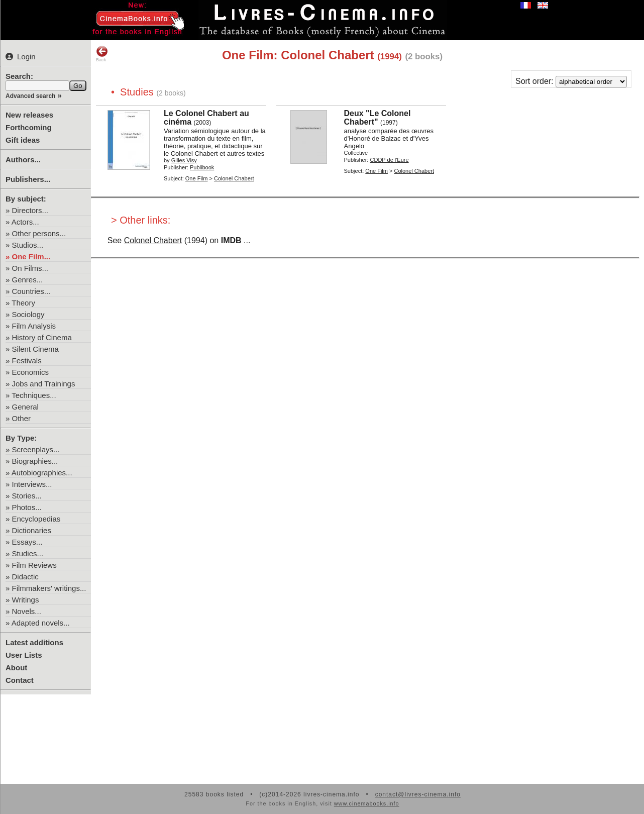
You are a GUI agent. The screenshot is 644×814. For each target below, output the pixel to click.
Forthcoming (29, 127)
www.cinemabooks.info (367, 803)
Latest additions (34, 642)
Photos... (27, 507)
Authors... (23, 160)
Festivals (27, 361)
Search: (19, 76)
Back (102, 54)
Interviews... (32, 484)
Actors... (25, 222)
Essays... (27, 542)
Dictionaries (32, 530)
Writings (26, 600)
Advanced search (30, 96)
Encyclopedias (36, 519)
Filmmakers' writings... (49, 588)
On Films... (30, 268)
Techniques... (34, 395)
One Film (197, 178)
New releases (29, 115)
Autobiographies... (42, 473)
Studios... (28, 245)
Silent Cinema (35, 349)
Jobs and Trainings (44, 384)
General (25, 407)
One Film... (31, 257)
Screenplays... (36, 449)
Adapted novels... (41, 623)
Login (21, 57)
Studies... (28, 553)
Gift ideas (23, 140)
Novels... (27, 611)
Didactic (25, 577)
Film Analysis (34, 326)
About (16, 668)
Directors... (30, 210)
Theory (23, 303)
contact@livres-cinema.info (418, 794)
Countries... (31, 291)
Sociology (28, 314)
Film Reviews (34, 565)
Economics (30, 372)
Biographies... (35, 461)
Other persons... (39, 233)
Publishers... (28, 179)
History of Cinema (42, 337)
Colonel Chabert (153, 240)
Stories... (27, 496)
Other (22, 418)
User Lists (24, 655)
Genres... (28, 280)
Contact (20, 680)
